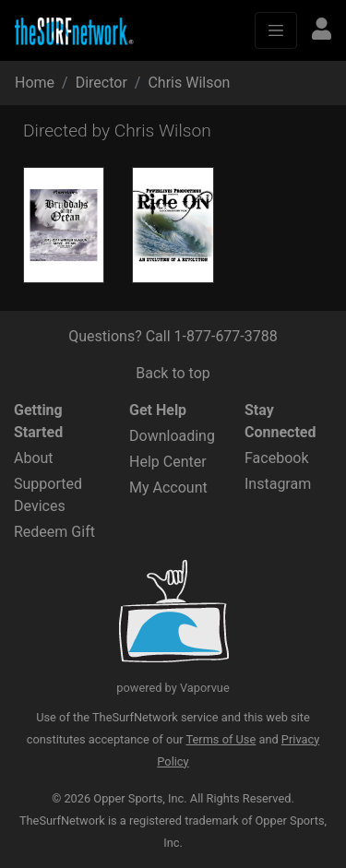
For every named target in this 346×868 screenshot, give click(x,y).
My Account (168, 488)
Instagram (278, 484)
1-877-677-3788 (226, 336)
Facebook (276, 458)
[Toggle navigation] (276, 30)
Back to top (173, 373)
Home (35, 83)
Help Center (168, 462)
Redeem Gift (54, 532)
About (34, 458)
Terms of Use (221, 739)
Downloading (172, 436)
